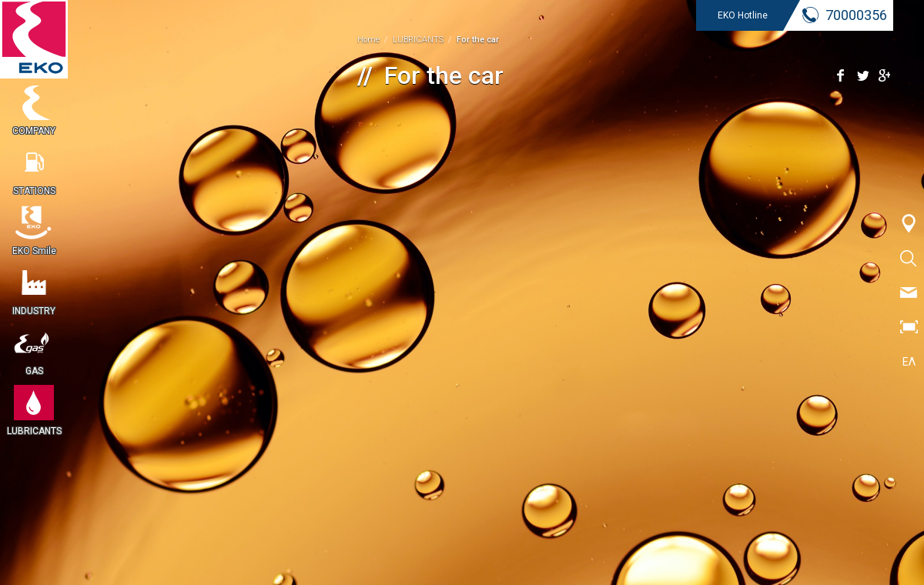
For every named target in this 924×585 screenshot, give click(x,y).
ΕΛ (909, 362)
